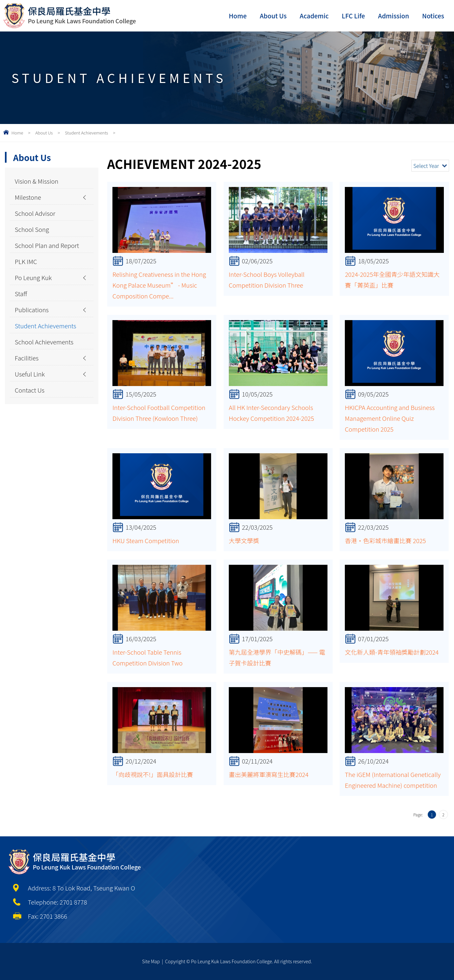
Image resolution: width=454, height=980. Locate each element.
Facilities (27, 358)
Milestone (28, 197)
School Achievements (44, 342)
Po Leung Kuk (33, 277)
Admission (393, 16)
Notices (433, 16)
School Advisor (35, 213)
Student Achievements (87, 133)
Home (238, 16)
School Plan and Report (47, 245)
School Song (32, 229)
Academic (314, 16)
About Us (273, 16)
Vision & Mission (37, 181)
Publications (32, 310)
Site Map (151, 961)
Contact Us (30, 390)
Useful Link (30, 374)
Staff (21, 294)
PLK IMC (26, 261)
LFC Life (354, 16)
